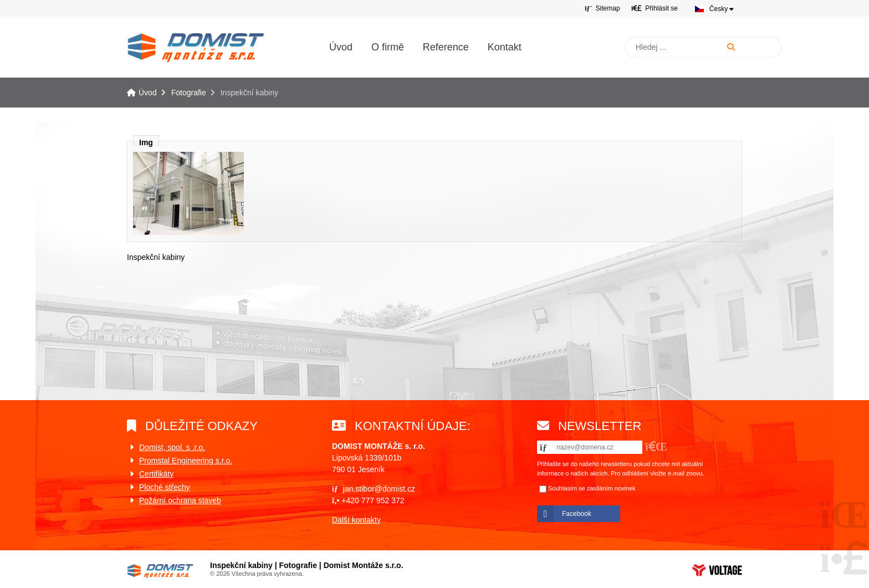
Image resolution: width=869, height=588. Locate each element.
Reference (446, 47)
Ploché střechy (165, 487)
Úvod (196, 48)
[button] (655, 8)
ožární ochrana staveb (183, 500)
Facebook (577, 514)
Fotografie (189, 93)
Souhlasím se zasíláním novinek (592, 488)
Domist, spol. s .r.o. (172, 447)
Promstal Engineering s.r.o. (186, 461)
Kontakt (505, 47)
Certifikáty (156, 474)
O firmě (388, 47)
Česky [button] (719, 9)
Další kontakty (356, 520)
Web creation (717, 570)
